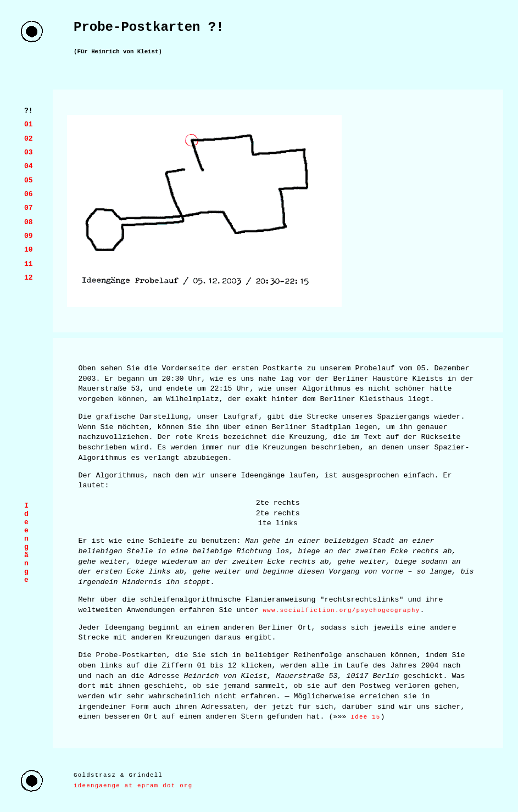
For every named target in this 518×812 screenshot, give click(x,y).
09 (29, 236)
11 (29, 264)
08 (29, 222)
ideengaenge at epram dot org (133, 786)
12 (29, 277)
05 (29, 180)
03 (29, 152)
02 (29, 138)
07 (29, 208)
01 (29, 124)
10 (29, 249)
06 (29, 194)
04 (29, 166)
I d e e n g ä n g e (26, 543)
